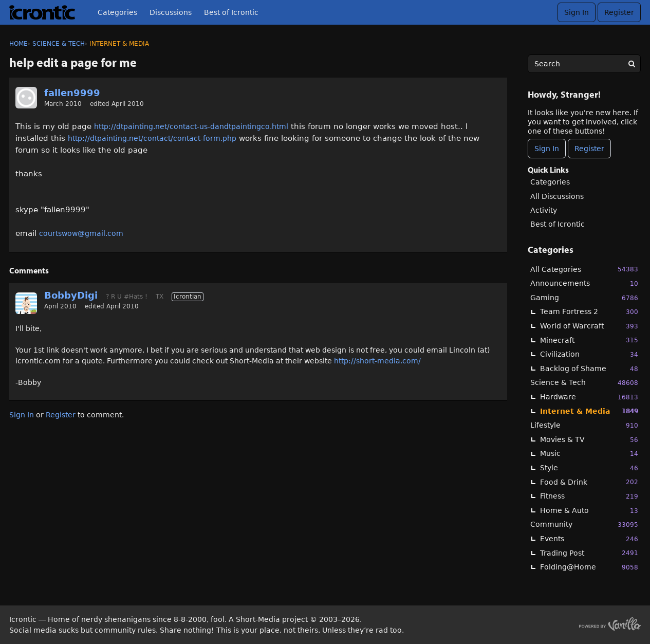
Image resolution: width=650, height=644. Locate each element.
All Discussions (557, 196)
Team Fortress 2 (589, 312)
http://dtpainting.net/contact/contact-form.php (152, 138)
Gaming (584, 298)
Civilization (589, 354)
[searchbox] (584, 64)
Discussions (171, 12)
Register (619, 12)
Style (589, 468)
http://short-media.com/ (377, 361)
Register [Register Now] (589, 149)
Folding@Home (589, 567)
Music (589, 454)
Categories (117, 12)
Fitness (589, 496)
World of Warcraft (589, 326)
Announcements (584, 283)
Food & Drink (589, 482)
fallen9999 (72, 93)
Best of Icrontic (231, 12)
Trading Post (589, 553)
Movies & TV (589, 440)
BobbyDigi (71, 295)
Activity (544, 210)
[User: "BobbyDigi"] (26, 303)
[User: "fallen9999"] (26, 98)
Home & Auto (589, 511)
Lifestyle (584, 425)
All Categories (584, 269)
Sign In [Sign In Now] (547, 149)
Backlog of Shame (589, 369)
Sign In (577, 12)
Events (589, 539)
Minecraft (589, 340)
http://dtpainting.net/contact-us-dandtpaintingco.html (191, 126)
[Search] (632, 64)
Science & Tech (584, 383)
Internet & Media (589, 411)
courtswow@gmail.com (81, 233)
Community (584, 525)
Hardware (589, 397)
